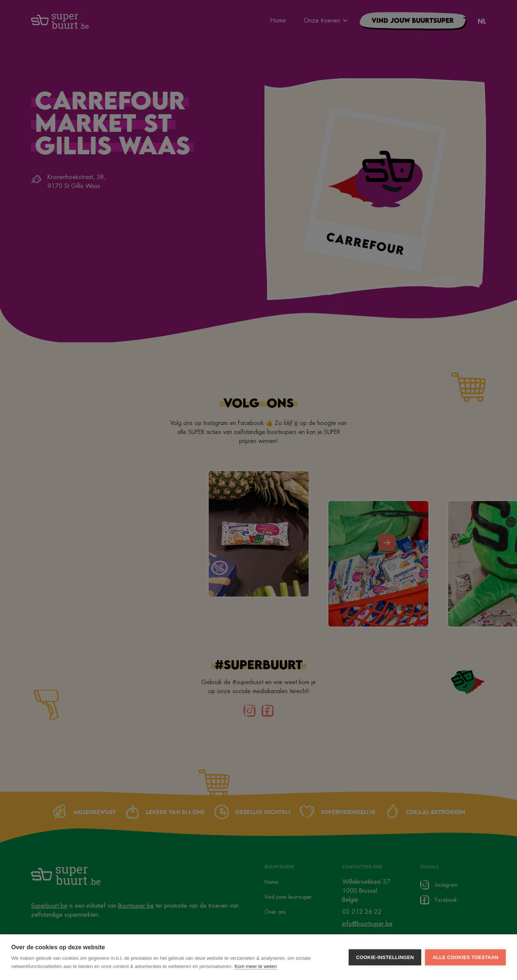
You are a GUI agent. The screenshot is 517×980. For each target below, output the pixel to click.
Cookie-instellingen (385, 957)
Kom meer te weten (256, 966)
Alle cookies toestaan (465, 957)
